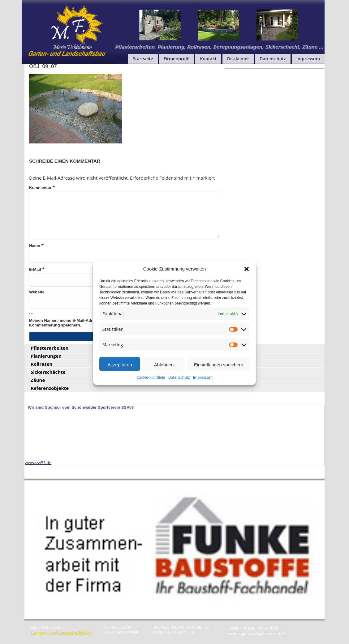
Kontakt (208, 59)
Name (36, 245)
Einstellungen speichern (219, 375)
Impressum (203, 388)
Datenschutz (179, 388)
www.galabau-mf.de (267, 633)
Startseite (143, 59)
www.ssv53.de (38, 463)
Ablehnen (164, 375)
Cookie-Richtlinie (151, 388)
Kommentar (42, 187)
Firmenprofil (177, 59)
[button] (247, 279)
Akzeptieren (120, 375)
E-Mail (37, 269)
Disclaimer (238, 59)
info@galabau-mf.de (259, 628)
